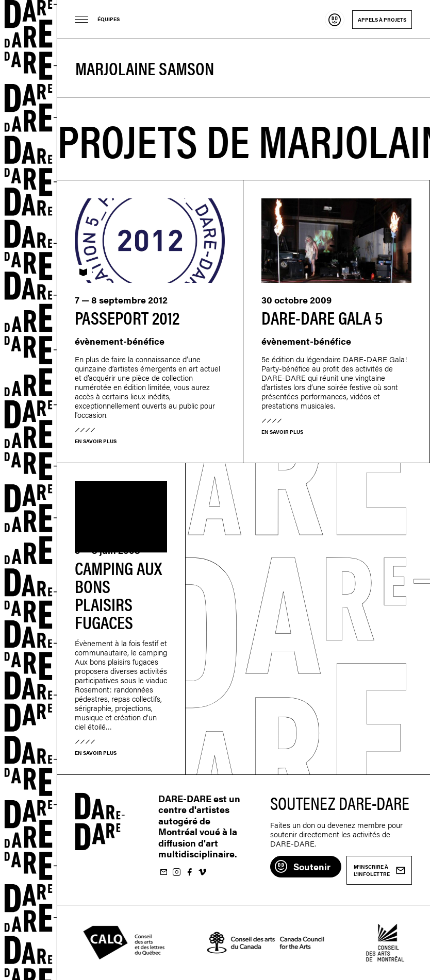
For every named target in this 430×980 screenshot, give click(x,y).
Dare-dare (29, 490)
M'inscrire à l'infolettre (163, 873)
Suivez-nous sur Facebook (189, 873)
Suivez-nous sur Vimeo (202, 873)
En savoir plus (96, 441)
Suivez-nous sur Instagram (176, 873)
